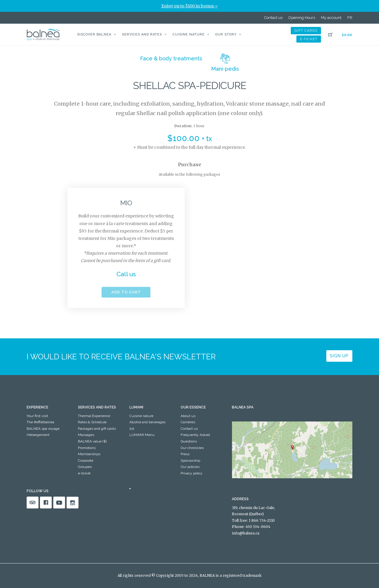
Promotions (87, 448)
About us (188, 416)
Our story (226, 34)
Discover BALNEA (94, 34)
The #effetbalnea (40, 422)
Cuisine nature (189, 34)
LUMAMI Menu (142, 435)
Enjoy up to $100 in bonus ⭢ (190, 6)
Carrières (188, 422)
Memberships (89, 454)
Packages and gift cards (97, 429)
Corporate (86, 461)
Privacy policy (192, 473)
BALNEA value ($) (92, 441)
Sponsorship (190, 461)
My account (331, 18)
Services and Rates (142, 34)
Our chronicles (192, 448)
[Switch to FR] (350, 18)
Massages (86, 435)
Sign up (339, 356)
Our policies (190, 467)
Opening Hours (302, 18)
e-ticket (309, 39)
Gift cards (306, 30)
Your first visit (37, 416)
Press (185, 454)
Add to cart (126, 292)
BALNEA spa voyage (43, 429)
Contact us (273, 18)
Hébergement (38, 435)
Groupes (85, 467)
